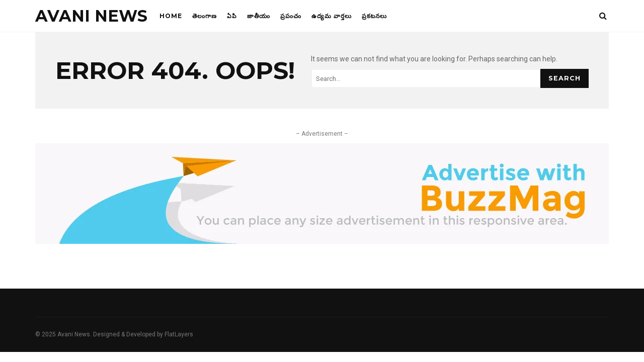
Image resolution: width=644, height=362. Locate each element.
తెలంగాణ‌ (205, 16)
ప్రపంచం (291, 16)
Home (171, 16)
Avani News (91, 16)
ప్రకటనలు (374, 16)
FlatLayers (179, 334)
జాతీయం (259, 16)
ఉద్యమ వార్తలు (332, 16)
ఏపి (232, 16)
